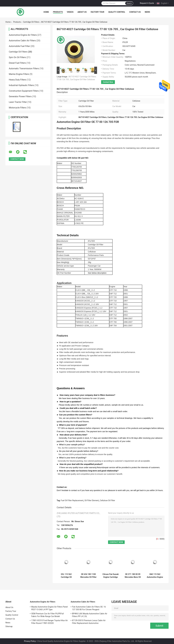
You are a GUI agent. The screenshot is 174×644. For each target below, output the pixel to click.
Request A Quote (147, 3)
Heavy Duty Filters (18, 80)
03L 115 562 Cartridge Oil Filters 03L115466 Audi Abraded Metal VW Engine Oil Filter (66, 576)
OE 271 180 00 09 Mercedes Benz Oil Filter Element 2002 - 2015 (133, 576)
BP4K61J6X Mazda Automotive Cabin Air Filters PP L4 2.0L (90, 615)
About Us (82, 12)
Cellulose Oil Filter (107, 500)
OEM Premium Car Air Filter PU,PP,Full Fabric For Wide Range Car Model (47, 615)
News (147, 12)
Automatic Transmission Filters (24, 69)
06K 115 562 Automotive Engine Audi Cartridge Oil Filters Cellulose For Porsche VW (155, 576)
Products (58, 12)
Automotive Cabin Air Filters (22, 41)
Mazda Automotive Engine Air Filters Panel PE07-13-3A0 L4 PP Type (49, 608)
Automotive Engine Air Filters (23, 35)
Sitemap (9, 626)
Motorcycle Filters (17, 108)
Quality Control (117, 12)
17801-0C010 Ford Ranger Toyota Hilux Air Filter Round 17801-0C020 (49, 622)
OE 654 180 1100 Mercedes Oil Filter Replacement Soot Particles (88, 576)
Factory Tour (97, 12)
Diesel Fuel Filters (17, 63)
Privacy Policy (30, 641)
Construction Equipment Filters (24, 91)
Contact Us (135, 12)
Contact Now (108, 82)
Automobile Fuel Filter (19, 46)
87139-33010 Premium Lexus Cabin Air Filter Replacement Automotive (89, 622)
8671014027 (77, 181)
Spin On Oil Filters (17, 57)
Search (129, 3)
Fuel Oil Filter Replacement (72, 500)
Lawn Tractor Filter (18, 102)
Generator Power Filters (20, 96)
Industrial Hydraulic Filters (21, 85)
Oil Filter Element (92, 500)
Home (46, 12)
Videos (70, 12)
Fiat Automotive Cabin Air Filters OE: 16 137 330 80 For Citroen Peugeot (89, 608)
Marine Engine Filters (19, 74)
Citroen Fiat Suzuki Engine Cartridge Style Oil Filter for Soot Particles (111, 576)
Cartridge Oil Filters (31, 22)
